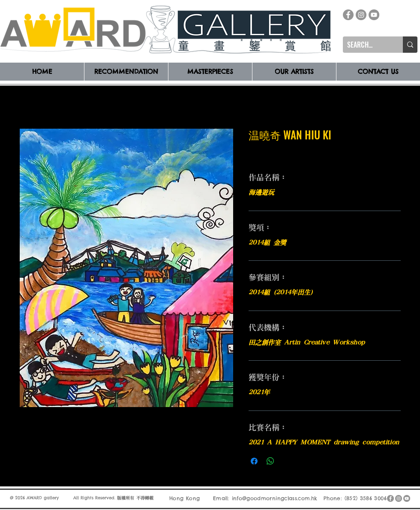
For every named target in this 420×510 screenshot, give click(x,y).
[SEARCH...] (366, 45)
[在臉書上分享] (254, 461)
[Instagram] (361, 15)
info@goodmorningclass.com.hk (275, 498)
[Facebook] (348, 15)
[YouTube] (374, 15)
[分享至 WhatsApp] (270, 461)
